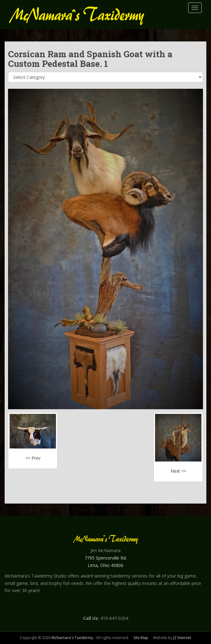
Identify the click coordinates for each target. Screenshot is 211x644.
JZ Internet (182, 638)
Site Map (141, 638)
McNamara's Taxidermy (72, 638)
